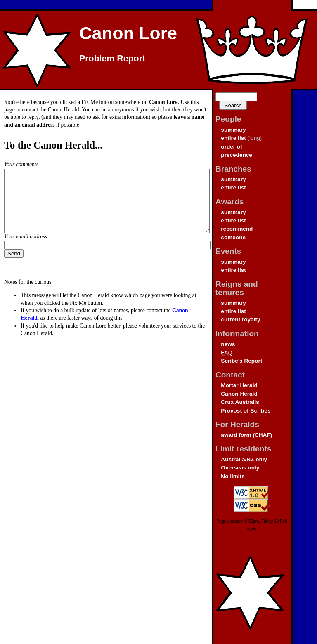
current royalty (240, 320)
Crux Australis (240, 402)
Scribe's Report (241, 361)
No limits (233, 476)
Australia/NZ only (244, 459)
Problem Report (112, 59)
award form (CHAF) (246, 435)
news (228, 344)
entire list (233, 138)
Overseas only (240, 468)
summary (233, 130)
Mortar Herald (239, 385)
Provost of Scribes (246, 411)
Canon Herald (239, 394)
